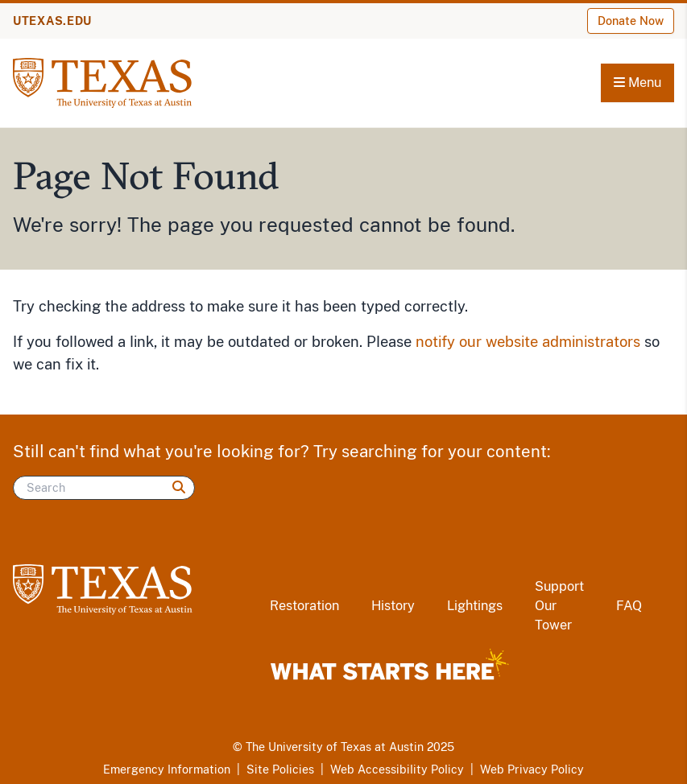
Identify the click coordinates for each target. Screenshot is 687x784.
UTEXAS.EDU (52, 21)
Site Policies (280, 770)
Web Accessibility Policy (397, 770)
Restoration (304, 606)
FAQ (629, 606)
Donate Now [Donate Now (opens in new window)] (631, 21)
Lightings (475, 606)
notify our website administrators (528, 342)
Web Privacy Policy (532, 770)
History (393, 606)
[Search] (104, 488)
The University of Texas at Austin (335, 747)
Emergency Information (167, 770)
